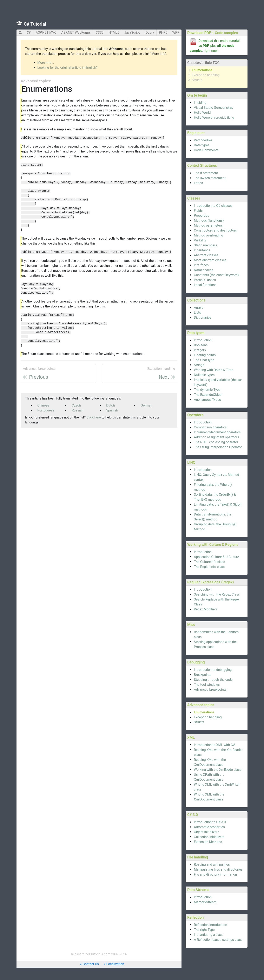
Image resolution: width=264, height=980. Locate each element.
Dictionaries (203, 317)
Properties (202, 216)
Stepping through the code (213, 680)
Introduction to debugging (213, 670)
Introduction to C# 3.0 (210, 822)
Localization (115, 964)
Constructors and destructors (215, 230)
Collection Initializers (209, 837)
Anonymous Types (207, 400)
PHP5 (163, 33)
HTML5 (114, 33)
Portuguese (46, 410)
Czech (76, 405)
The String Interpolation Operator (218, 447)
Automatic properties (209, 827)
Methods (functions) (209, 220)
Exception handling (206, 75)
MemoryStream (205, 902)
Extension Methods (208, 842)
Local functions (205, 285)
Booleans (201, 345)
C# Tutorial (35, 24)
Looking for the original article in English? (67, 68)
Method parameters (208, 225)
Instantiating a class (209, 935)
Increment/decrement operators (217, 432)
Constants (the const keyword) (216, 275)
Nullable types (204, 375)
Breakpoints (203, 675)
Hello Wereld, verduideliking (214, 118)
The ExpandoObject (208, 395)
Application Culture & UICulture (216, 557)
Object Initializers (207, 832)
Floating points (205, 355)
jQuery (149, 33)
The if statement (206, 173)
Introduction (203, 340)
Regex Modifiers (206, 609)
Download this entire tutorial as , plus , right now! (215, 46)
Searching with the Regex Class (217, 594)
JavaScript (132, 33)
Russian (78, 410)
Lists (197, 313)
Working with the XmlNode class (218, 770)
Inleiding (200, 103)
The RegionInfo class (209, 567)
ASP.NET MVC (46, 33)
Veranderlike (203, 140)
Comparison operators (210, 427)
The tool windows (207, 685)
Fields (198, 211)
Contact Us (91, 964)
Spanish (112, 410)
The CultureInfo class (209, 562)
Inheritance (202, 250)
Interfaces (201, 265)
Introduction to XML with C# (214, 745)
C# (29, 33)
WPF (176, 33)
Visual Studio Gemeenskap (214, 108)
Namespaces (204, 270)
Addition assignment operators (216, 437)
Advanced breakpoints (210, 690)
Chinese (43, 405)
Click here (94, 417)
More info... (46, 63)
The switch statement (210, 178)
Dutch (111, 405)
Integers (200, 350)
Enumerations (202, 70)
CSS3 (100, 33)
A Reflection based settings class (218, 940)
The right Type (204, 930)
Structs (197, 80)
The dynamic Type (207, 390)
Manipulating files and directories (218, 869)
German (146, 405)
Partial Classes (205, 280)
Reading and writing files (212, 865)
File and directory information (215, 874)
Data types (202, 145)
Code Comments (206, 150)
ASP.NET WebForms (76, 33)
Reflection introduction (210, 925)
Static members (206, 245)
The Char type (204, 360)
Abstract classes (206, 255)
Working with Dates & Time (214, 370)
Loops (198, 183)
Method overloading (209, 235)
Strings (199, 365)
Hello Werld (202, 113)
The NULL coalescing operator (216, 442)
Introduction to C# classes (213, 206)
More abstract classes (210, 260)
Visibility (200, 240)
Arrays (199, 308)
